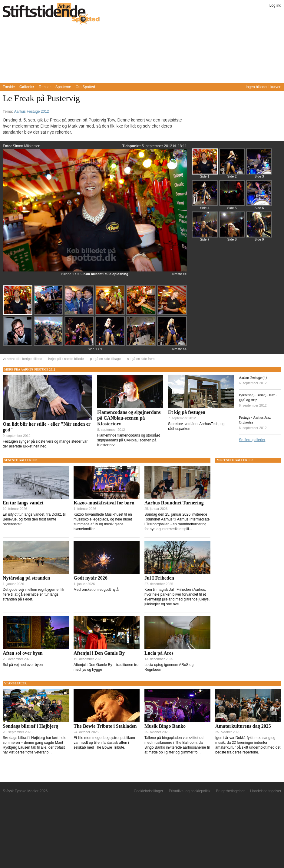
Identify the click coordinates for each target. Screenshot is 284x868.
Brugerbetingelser (230, 791)
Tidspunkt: (132, 146)
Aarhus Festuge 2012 (32, 111)
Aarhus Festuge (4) (253, 377)
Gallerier (27, 87)
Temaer (45, 87)
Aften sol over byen (23, 653)
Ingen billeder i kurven (264, 87)
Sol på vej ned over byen (23, 665)
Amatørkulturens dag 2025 (243, 726)
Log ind (275, 5)
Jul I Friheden (159, 578)
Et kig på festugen (187, 412)
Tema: (8, 111)
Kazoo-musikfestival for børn (104, 503)
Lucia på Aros (159, 653)
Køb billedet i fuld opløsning (106, 274)
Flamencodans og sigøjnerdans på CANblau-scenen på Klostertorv (129, 418)
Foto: (8, 146)
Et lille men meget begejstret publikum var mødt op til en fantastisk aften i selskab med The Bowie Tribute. (104, 743)
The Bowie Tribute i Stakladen (105, 726)
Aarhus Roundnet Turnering (174, 503)
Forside (9, 87)
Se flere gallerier (252, 440)
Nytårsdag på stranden (26, 578)
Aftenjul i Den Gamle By (99, 653)
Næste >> (180, 274)
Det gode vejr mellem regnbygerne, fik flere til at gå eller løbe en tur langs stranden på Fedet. (33, 594)
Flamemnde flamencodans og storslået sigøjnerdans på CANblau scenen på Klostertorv (129, 440)
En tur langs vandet (23, 503)
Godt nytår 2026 (91, 578)
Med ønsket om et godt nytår (97, 590)
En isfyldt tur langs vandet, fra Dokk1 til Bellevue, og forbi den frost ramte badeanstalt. (34, 519)
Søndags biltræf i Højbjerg (30, 726)
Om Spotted (85, 87)
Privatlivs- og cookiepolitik (189, 791)
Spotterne (63, 87)
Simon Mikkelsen (26, 146)
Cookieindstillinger (149, 791)
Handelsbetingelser (266, 791)
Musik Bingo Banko (165, 726)
